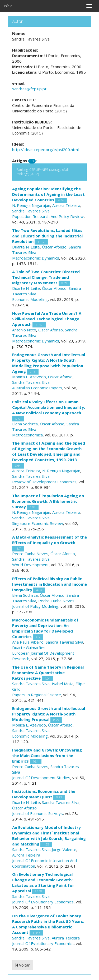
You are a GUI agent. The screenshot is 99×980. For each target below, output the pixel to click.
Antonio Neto (24, 330)
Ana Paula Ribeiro (28, 642)
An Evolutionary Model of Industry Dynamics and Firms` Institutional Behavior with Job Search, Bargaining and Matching (49, 836)
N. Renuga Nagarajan (31, 205)
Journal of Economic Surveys (37, 813)
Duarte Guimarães (29, 648)
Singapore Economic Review (38, 523)
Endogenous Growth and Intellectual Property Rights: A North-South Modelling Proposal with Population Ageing (49, 363)
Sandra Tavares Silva (31, 211)
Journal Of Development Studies (41, 778)
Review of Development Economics (44, 482)
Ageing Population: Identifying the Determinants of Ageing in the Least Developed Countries (48, 194)
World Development (30, 565)
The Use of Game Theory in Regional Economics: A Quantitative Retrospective (48, 673)
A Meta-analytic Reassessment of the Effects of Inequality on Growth (49, 540)
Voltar (23, 965)
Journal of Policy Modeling (35, 606)
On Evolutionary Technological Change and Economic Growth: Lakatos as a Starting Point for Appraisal (43, 882)
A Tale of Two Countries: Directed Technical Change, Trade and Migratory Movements (46, 277)
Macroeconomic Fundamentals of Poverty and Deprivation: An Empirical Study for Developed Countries (45, 628)
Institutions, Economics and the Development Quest (44, 794)
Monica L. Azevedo (29, 377)
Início (8, 6)
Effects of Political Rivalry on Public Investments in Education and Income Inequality (49, 584)
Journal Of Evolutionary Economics (43, 902)
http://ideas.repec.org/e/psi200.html (45, 150)
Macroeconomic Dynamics (36, 258)
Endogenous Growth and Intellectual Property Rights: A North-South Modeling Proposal (49, 714)
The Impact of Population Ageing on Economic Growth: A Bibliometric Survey (48, 501)
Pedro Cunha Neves (30, 554)
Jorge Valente (64, 849)
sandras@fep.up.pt (29, 89)
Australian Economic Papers (37, 388)
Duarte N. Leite (26, 247)
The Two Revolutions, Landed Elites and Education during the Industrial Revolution (47, 236)
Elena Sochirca (25, 424)
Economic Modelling (30, 299)
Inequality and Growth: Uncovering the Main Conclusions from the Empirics (47, 755)
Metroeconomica (27, 435)
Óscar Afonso (54, 247)
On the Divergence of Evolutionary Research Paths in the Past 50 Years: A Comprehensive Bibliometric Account (48, 924)
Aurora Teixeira (66, 205)
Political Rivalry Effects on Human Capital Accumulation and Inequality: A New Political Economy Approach (49, 407)
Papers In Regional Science (37, 695)
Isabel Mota (63, 684)
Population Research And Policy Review (48, 216)
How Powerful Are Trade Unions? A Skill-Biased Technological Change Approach (47, 319)
